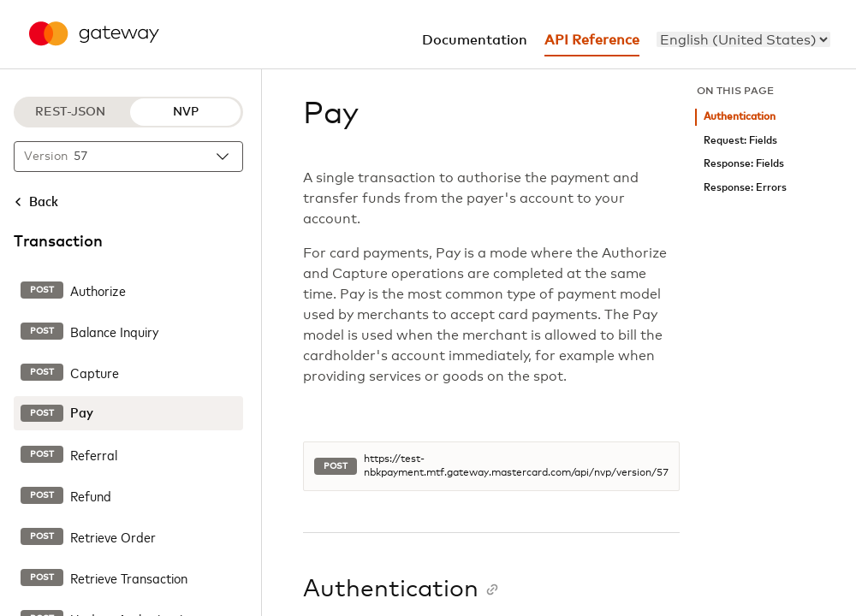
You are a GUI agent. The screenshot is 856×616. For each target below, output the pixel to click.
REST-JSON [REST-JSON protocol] (70, 112)
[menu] (743, 39)
